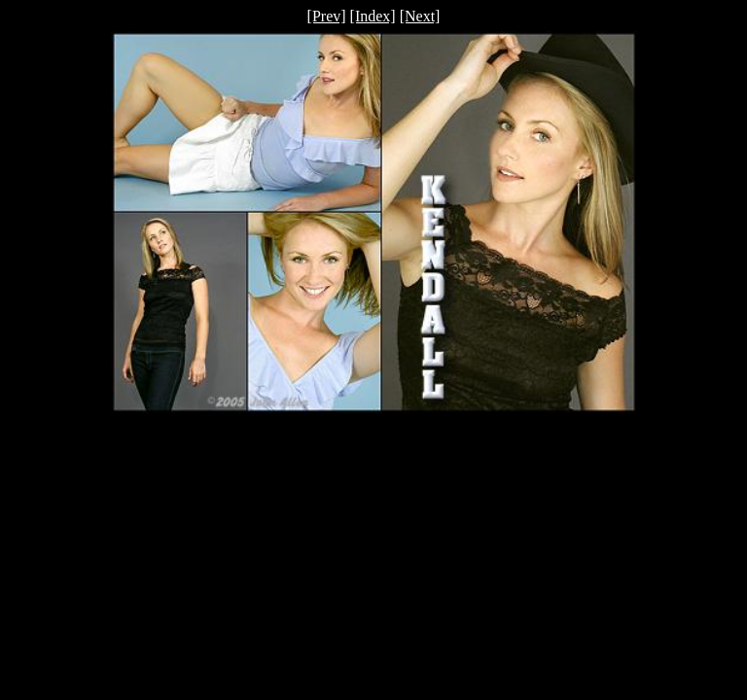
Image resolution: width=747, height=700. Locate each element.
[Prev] (327, 16)
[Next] (420, 16)
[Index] (373, 16)
